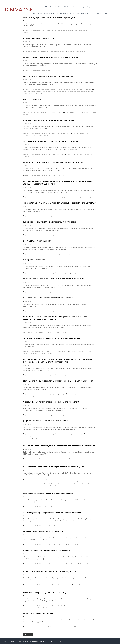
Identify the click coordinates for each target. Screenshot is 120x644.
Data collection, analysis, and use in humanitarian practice (48, 494)
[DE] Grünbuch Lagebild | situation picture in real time (46, 421)
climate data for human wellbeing (81, 459)
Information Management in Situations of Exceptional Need (49, 77)
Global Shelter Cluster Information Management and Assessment (51, 402)
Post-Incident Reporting (85, 13)
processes (58, 438)
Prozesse (71, 438)
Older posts (28, 635)
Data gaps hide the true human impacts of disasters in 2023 (49, 298)
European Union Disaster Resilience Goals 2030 (43, 532)
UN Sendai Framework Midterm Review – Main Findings (47, 551)
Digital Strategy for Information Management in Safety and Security (42, 92)
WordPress (58, 641)
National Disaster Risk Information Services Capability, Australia (50, 572)
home (35, 7)
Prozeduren (64, 438)
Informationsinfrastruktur (71, 436)
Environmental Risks (31, 480)
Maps (56, 31)
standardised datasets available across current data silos (69, 461)
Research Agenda (81, 52)
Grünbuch (89, 434)
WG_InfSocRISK (56, 7)
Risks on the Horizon (32, 99)
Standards (43, 440)
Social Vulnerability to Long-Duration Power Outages (46, 593)
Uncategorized (60, 52)
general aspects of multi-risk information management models (56, 482)
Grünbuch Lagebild (29, 436)
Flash (38, 641)
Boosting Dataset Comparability (37, 241)
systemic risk (35, 587)
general (28, 31)
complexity (77, 585)
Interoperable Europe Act (34, 260)
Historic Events (35, 197)
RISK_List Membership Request (43, 13)
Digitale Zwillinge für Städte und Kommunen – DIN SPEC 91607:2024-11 (53, 162)
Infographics (34, 90)
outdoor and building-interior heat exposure (56, 486)
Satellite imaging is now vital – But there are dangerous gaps (49, 18)
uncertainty (43, 587)
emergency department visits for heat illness (82, 480)
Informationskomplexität (85, 436)
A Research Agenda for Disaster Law (39, 39)
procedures (51, 438)
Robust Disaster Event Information (38, 614)
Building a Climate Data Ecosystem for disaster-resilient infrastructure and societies (59, 446)
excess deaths (34, 482)
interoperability (85, 92)
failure (47, 353)
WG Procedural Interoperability (74, 7)
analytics (66, 480)
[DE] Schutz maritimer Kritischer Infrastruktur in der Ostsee (48, 120)
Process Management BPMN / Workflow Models (74, 31)
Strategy (26, 33)
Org (59, 31)
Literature (52, 52)
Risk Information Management (77, 545)
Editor (106, 13)
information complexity (41, 436)
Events (98, 13)
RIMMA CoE (19, 10)
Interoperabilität (28, 438)
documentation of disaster (37, 353)
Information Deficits (36, 31)
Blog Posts (90, 7)
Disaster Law (71, 52)
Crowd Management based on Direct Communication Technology (51, 141)
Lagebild (45, 438)
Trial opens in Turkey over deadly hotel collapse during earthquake (52, 338)
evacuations (26, 482)
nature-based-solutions (36, 486)
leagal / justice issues (48, 31)
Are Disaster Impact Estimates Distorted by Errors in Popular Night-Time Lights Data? (60, 203)
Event (27, 332)
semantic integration (80, 438)
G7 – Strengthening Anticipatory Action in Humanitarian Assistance (52, 513)
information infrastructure (56, 436)
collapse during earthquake (78, 351)
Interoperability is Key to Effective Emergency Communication (50, 222)
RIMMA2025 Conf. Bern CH (66, 13)
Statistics (44, 216)
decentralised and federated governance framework (38, 461)
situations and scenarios (75, 486)
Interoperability (46, 71)
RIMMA (76, 90)
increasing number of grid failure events (72, 484)
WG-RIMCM (43, 7)
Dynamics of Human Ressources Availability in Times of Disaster (51, 58)
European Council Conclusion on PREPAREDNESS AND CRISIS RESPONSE (54, 279)
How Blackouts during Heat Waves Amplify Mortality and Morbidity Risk (54, 467)
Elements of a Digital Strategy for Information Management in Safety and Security (58, 381)
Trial (51, 353)
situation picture (35, 440)
